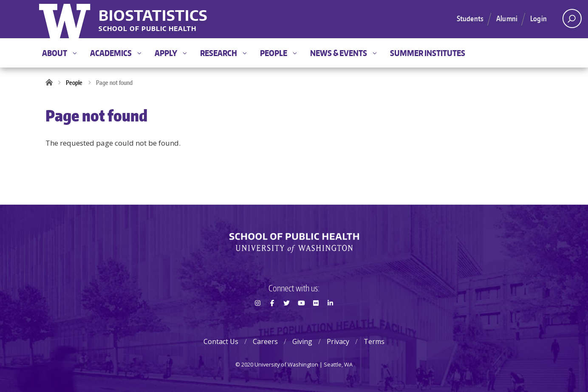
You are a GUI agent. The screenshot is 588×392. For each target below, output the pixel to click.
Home (52, 83)
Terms (374, 341)
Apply (171, 53)
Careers (265, 341)
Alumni (507, 18)
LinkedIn (331, 318)
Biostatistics (153, 15)
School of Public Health (147, 29)
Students (470, 18)
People (278, 53)
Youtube (301, 318)
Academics (116, 53)
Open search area (569, 21)
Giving (302, 341)
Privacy (338, 341)
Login (539, 18)
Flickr (316, 318)
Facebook (272, 318)
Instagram (257, 318)
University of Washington (66, 19)
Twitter (287, 318)
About (59, 53)
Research (223, 53)
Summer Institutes (428, 53)
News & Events (343, 53)
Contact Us (221, 341)
